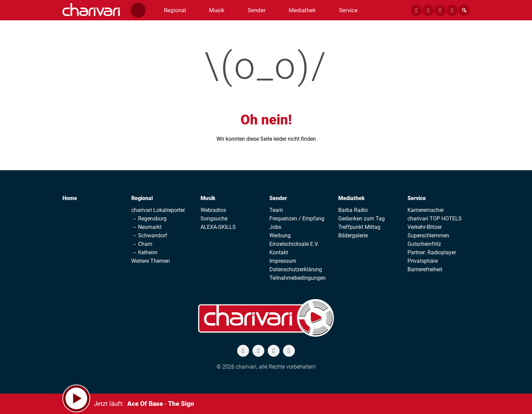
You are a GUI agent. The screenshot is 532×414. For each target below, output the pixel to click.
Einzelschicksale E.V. (294, 244)
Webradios (213, 210)
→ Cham (142, 244)
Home (70, 198)
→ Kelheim (144, 252)
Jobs (275, 227)
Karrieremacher (426, 210)
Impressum (283, 261)
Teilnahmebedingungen (298, 278)
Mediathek (351, 198)
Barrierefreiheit (425, 269)
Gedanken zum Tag (362, 219)
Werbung (280, 235)
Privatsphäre (423, 261)
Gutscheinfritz (424, 244)
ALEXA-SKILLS (218, 227)
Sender (278, 198)
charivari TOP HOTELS (435, 219)
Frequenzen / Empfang (297, 219)
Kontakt (279, 252)
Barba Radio (353, 210)
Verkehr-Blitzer (425, 227)
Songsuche (214, 219)
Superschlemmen (428, 235)
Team (276, 210)
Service (417, 198)
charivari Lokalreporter (158, 210)
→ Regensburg (149, 219)
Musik (208, 198)
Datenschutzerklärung (296, 269)
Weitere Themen (151, 261)
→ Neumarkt (146, 227)
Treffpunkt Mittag (359, 227)
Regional (142, 198)
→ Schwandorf (149, 235)
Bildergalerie (353, 235)
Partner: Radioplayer (432, 252)
